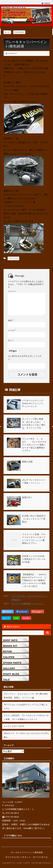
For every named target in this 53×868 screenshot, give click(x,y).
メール (12, 330)
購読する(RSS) (11, 627)
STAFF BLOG (13, 258)
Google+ (37, 612)
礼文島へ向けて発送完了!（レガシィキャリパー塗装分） (34, 519)
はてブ (6, 618)
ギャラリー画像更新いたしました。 (28, 604)
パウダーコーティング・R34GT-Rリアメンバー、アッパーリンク (34, 403)
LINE (16, 618)
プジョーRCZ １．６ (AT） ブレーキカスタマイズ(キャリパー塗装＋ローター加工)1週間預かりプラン (34, 445)
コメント (12, 291)
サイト (11, 340)
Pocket (26, 618)
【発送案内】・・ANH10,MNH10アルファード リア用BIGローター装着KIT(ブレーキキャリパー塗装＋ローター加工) (34, 580)
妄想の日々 (27, 497)
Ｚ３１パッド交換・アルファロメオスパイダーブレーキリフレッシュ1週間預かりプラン (34, 539)
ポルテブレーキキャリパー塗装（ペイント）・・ (34, 481)
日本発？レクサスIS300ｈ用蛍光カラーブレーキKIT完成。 (34, 559)
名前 (11, 320)
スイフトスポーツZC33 (14, 726)
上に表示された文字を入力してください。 (25, 357)
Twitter (8, 612)
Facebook (22, 612)
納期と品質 (27, 462)
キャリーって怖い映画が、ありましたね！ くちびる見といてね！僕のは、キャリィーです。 (34, 423)
